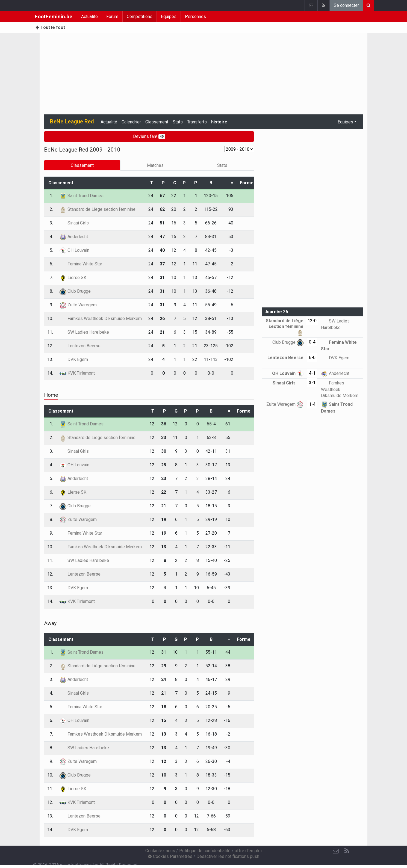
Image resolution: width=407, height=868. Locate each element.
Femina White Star (81, 264)
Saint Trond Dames (82, 196)
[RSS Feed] (347, 851)
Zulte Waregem (78, 305)
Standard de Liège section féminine (98, 209)
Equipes (169, 17)
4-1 (312, 373)
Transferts (197, 122)
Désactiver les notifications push (228, 856)
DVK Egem (74, 359)
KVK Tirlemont (77, 373)
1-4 (312, 404)
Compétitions (140, 17)
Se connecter (346, 5)
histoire (219, 122)
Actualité (89, 17)
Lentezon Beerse (80, 346)
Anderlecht (74, 237)
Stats (178, 122)
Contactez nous (160, 851)
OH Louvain (74, 250)
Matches (155, 165)
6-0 (312, 358)
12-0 (312, 321)
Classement (157, 122)
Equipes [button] (345, 122)
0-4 (312, 342)
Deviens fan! (149, 136)
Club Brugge (75, 291)
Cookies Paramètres (170, 856)
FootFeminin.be (54, 17)
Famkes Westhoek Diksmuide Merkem (101, 319)
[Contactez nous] (336, 851)
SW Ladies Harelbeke (84, 332)
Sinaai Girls (74, 223)
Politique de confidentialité (205, 851)
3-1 (312, 383)
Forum (112, 17)
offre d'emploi (248, 851)
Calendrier (131, 122)
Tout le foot (50, 27)
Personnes (195, 17)
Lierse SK (73, 278)
